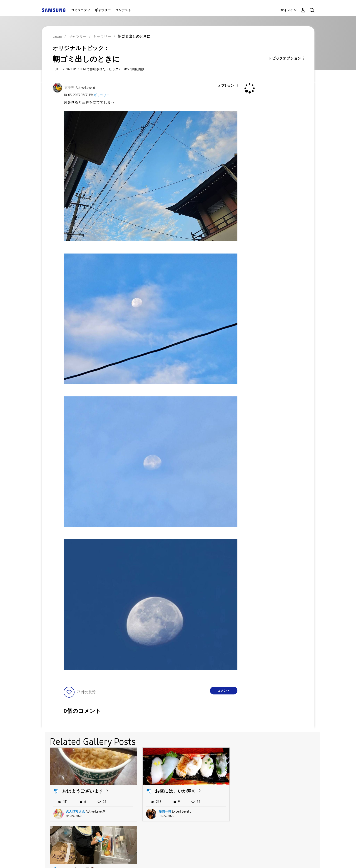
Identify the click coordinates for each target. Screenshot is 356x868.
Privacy (178, 859)
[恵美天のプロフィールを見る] (69, 88)
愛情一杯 (165, 812)
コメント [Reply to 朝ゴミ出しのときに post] (224, 691)
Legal (213, 859)
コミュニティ (81, 10)
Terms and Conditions (128, 859)
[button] (229, 86)
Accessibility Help (69, 859)
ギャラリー (103, 10)
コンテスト (123, 10)
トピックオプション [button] (285, 58)
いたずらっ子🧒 (264, 791)
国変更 (241, 859)
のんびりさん (75, 812)
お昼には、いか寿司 (175, 791)
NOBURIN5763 (262, 812)
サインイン (289, 10)
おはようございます (83, 791)
